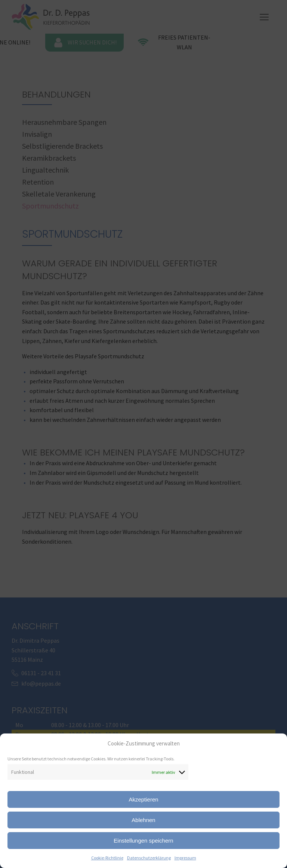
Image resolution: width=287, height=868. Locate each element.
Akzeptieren (143, 799)
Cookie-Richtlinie (107, 858)
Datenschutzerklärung (149, 858)
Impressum (185, 858)
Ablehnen (143, 820)
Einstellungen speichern (143, 841)
